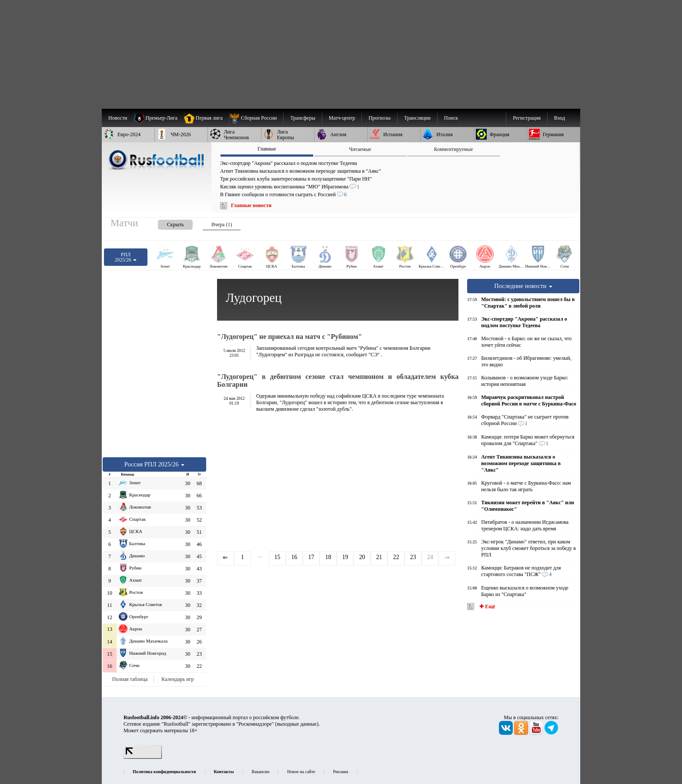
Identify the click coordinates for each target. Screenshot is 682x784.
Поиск (451, 118)
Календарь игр (177, 679)
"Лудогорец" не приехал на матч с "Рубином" (289, 337)
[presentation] (167, 223)
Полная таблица (130, 679)
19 (345, 557)
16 (294, 557)
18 (328, 557)
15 (277, 557)
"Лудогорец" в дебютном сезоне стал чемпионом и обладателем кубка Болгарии (338, 380)
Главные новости (251, 205)
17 (311, 557)
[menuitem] (256, 118)
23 (413, 557)
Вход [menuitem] (560, 118)
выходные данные (297, 724)
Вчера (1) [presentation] (222, 224)
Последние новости (523, 286)
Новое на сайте (301, 772)
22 (396, 557)
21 (379, 557)
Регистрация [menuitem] (527, 118)
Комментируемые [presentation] (454, 149)
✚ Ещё (486, 606)
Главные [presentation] (267, 149)
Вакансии (261, 772)
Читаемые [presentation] (360, 149)
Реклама (341, 772)
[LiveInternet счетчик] (143, 757)
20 (362, 557)
